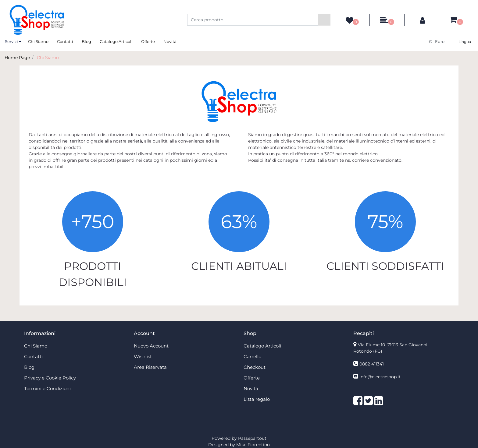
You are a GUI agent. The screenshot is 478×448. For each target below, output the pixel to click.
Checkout (255, 367)
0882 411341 (372, 364)
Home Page (17, 58)
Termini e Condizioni (47, 388)
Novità (170, 41)
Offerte (148, 41)
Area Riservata (150, 367)
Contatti (65, 41)
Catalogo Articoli (116, 41)
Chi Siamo (38, 41)
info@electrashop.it (380, 377)
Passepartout (252, 438)
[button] (324, 20)
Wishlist (143, 356)
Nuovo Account (151, 346)
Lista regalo (257, 399)
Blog (86, 41)
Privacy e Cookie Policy (50, 378)
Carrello (252, 356)
